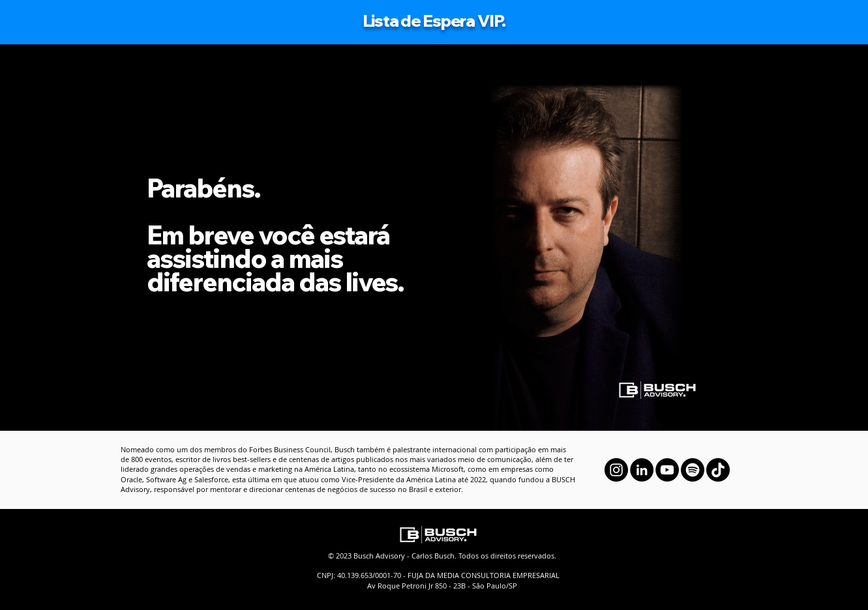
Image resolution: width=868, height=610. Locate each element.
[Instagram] (616, 470)
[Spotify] (693, 470)
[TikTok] (718, 470)
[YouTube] (667, 470)
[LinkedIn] (642, 470)
